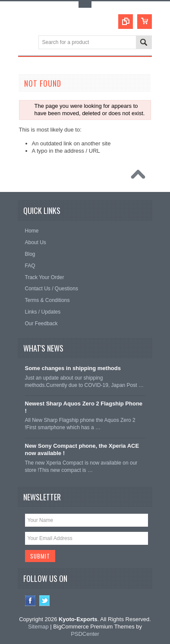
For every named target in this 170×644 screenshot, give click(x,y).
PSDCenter (85, 634)
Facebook (30, 601)
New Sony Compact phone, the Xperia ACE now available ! (82, 449)
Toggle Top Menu (85, 5)
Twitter (45, 601)
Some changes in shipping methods (73, 368)
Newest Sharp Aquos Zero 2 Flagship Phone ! (84, 407)
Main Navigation (26, 43)
